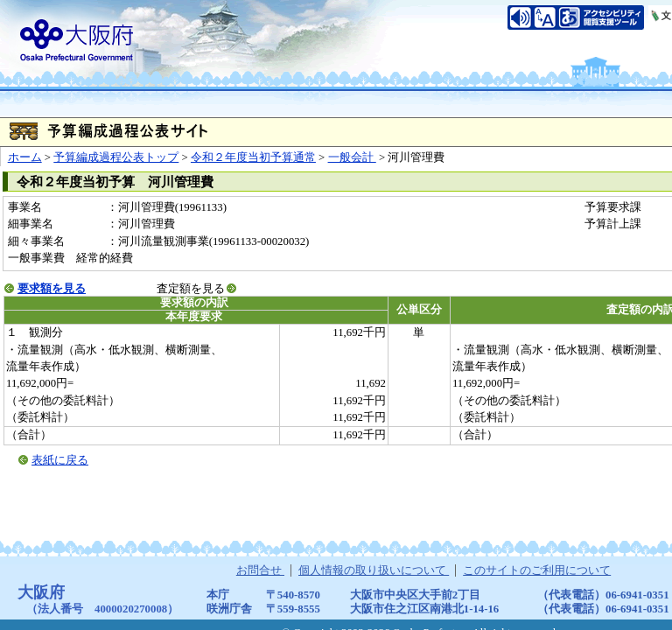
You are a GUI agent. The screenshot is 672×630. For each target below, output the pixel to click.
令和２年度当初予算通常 (253, 157)
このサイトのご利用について (537, 570)
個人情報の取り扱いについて (374, 570)
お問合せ (260, 570)
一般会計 (352, 157)
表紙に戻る (60, 460)
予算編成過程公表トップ (116, 157)
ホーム (25, 157)
